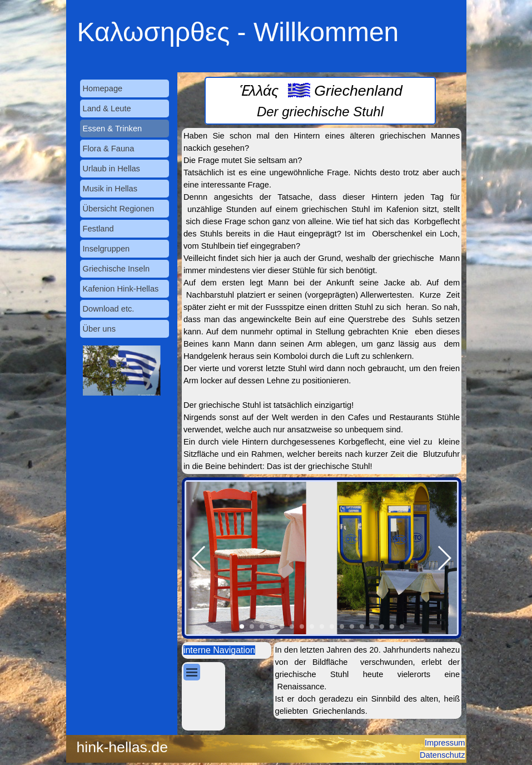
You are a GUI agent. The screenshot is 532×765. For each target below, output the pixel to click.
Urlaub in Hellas (111, 169)
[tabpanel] (320, 101)
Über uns (99, 329)
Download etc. (109, 309)
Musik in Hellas (110, 189)
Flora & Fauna (109, 149)
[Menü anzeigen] (192, 672)
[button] (199, 558)
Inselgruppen (106, 249)
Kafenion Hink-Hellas (121, 289)
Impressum (445, 743)
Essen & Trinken (113, 129)
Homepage (103, 88)
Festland (98, 229)
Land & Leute (107, 108)
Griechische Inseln (116, 269)
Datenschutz (442, 755)
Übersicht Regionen (119, 209)
